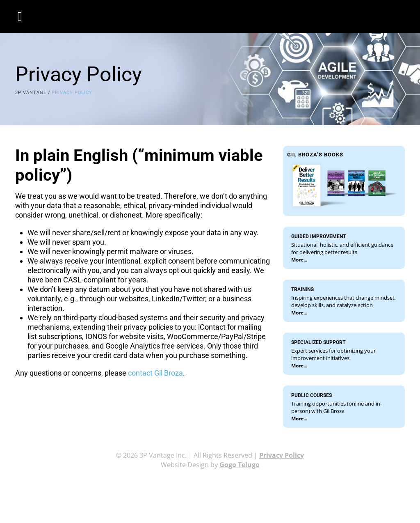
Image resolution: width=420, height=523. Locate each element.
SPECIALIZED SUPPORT (318, 342)
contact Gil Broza (155, 373)
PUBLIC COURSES (312, 395)
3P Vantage (31, 93)
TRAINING (302, 289)
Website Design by (210, 465)
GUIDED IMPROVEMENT (318, 236)
